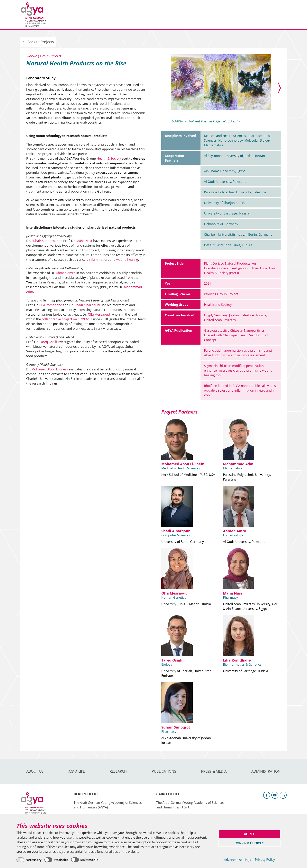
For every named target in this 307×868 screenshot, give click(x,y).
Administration (201, 15)
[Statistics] (56, 860)
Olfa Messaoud (99, 314)
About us (62, 15)
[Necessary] (29, 860)
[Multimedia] (85, 860)
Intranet (280, 15)
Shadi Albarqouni (87, 305)
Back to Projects (38, 42)
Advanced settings (237, 860)
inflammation (98, 260)
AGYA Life (85, 15)
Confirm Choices (249, 843)
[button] (217, 114)
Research (108, 15)
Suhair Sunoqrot (44, 241)
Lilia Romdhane (51, 305)
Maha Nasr (84, 241)
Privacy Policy (265, 860)
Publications (136, 15)
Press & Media (167, 15)
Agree (250, 834)
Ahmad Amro (66, 273)
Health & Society (109, 158)
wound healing (127, 260)
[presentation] (275, 88)
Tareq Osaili (48, 342)
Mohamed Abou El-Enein (50, 369)
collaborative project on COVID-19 (67, 319)
